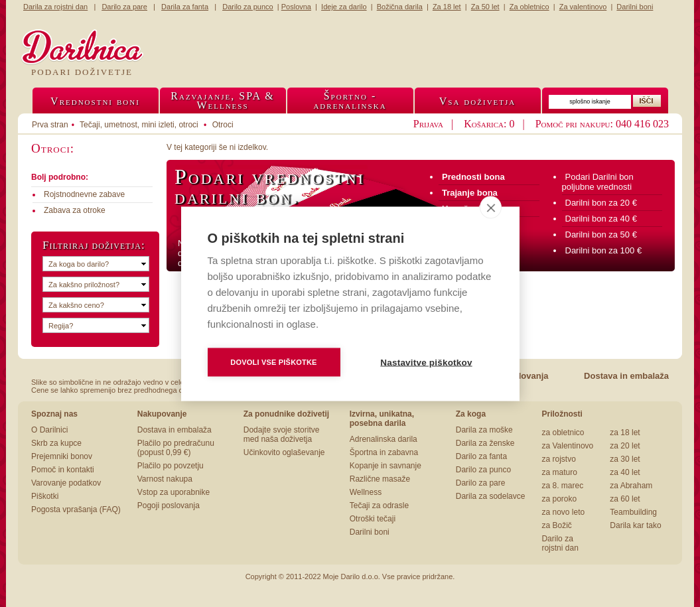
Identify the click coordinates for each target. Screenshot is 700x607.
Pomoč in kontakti (63, 470)
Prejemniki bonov (62, 456)
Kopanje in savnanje (385, 466)
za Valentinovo (567, 446)
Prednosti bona (473, 177)
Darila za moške (484, 430)
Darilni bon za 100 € (604, 250)
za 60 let (625, 499)
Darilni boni (370, 532)
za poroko (559, 499)
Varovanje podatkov (66, 483)
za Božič (556, 525)
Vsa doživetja (478, 101)
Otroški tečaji (373, 519)
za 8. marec (562, 486)
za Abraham (631, 486)
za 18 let (625, 433)
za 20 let (625, 446)
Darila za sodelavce (491, 496)
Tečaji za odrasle (379, 506)
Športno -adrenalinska (350, 101)
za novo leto (563, 512)
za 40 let (625, 472)
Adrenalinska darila (384, 439)
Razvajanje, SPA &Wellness (222, 101)
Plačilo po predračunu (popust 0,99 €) (176, 448)
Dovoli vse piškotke (273, 362)
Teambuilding (633, 512)
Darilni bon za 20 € (601, 203)
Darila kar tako (635, 525)
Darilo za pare (481, 483)
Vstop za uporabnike (174, 492)
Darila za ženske (485, 443)
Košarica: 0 (489, 124)
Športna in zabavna (384, 452)
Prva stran (50, 125)
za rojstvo (558, 459)
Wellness (366, 492)
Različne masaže (380, 479)
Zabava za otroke (75, 210)
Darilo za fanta (481, 456)
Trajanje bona (470, 193)
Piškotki (45, 496)
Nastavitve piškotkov (426, 362)
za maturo (559, 472)
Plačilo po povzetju (171, 466)
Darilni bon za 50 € (601, 235)
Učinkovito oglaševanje (284, 452)
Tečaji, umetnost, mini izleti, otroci (139, 125)
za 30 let (625, 459)
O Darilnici (49, 430)
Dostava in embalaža (626, 376)
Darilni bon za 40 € (601, 219)
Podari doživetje (82, 72)
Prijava (428, 124)
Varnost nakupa (165, 479)
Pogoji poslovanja (169, 506)
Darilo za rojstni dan (560, 543)
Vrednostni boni (95, 101)
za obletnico (563, 433)
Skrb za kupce (56, 443)
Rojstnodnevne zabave (84, 194)
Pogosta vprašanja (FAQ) (76, 509)
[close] (491, 207)
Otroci (223, 125)
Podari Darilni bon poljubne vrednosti (598, 182)
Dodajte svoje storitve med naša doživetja (282, 435)
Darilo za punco (483, 470)
